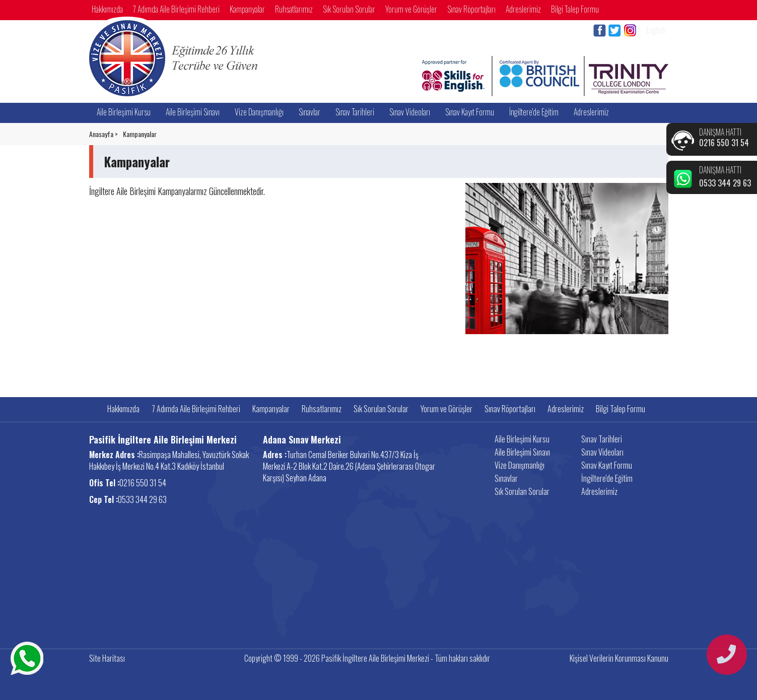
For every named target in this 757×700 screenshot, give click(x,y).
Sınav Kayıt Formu (470, 112)
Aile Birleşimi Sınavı (193, 112)
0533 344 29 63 (725, 183)
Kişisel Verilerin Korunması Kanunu (619, 658)
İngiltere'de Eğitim (534, 112)
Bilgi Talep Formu (575, 9)
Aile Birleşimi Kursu (124, 112)
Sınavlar (309, 112)
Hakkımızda (107, 9)
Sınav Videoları (410, 112)
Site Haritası (107, 658)
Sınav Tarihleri (355, 112)
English (656, 30)
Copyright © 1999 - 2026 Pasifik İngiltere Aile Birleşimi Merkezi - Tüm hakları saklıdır (367, 658)
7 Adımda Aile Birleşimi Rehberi (176, 9)
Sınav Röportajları (471, 9)
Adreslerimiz (523, 9)
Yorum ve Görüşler (411, 9)
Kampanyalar (247, 9)
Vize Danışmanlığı (259, 112)
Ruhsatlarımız (294, 9)
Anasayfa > (104, 134)
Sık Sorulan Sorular (349, 9)
